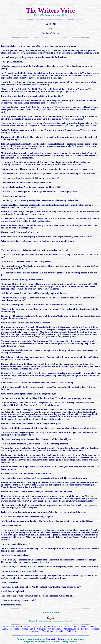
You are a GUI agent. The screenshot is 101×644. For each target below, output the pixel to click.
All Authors (29, 626)
